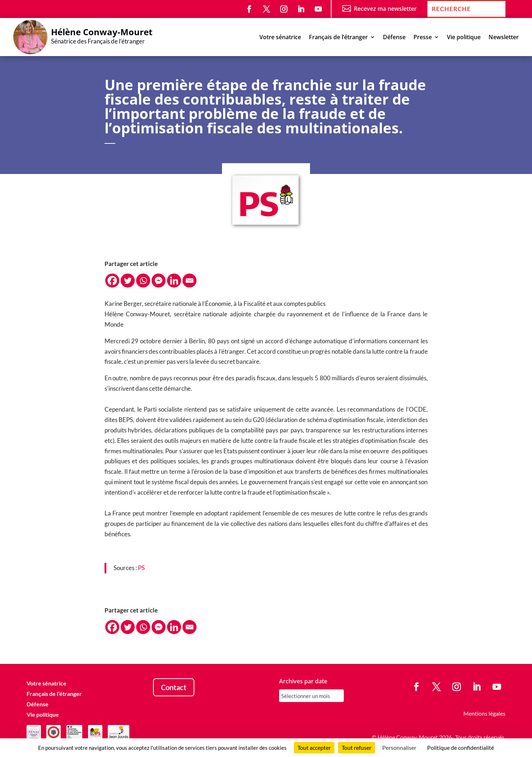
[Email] (189, 281)
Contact (174, 687)
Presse (423, 38)
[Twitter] (128, 281)
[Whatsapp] (143, 281)
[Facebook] (112, 281)
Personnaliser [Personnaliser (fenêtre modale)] (399, 747)
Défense (394, 38)
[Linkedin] (174, 281)
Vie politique (464, 38)
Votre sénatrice (280, 38)
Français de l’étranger (338, 38)
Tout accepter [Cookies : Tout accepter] (314, 747)
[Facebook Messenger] (159, 281)
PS (141, 568)
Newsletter (504, 38)
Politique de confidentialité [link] (461, 747)
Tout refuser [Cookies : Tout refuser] (357, 747)
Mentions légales (484, 713)
